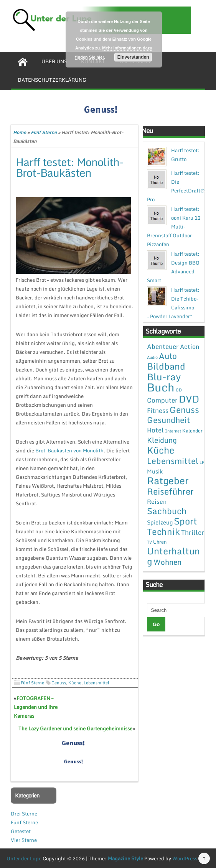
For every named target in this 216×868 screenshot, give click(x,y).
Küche (75, 683)
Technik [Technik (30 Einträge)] (163, 532)
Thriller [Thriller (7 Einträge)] (193, 532)
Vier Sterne (24, 840)
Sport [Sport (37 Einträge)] (185, 521)
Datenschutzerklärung (52, 80)
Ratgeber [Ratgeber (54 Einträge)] (168, 481)
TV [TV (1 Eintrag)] (149, 542)
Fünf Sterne (44, 132)
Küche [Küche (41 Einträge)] (161, 450)
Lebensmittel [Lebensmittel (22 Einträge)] (173, 461)
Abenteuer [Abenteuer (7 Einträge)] (163, 346)
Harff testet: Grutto (185, 155)
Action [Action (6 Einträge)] (190, 347)
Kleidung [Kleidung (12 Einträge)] (162, 440)
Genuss (59, 683)
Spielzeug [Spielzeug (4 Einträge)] (160, 522)
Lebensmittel (96, 683)
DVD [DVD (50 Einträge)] (189, 399)
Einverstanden (133, 57)
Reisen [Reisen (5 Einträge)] (157, 501)
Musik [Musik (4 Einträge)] (155, 471)
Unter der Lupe (24, 858)
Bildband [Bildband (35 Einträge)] (166, 366)
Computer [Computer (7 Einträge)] (162, 400)
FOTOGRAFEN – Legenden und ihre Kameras (36, 707)
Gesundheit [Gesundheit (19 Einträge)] (168, 420)
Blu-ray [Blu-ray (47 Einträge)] (164, 377)
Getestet (21, 831)
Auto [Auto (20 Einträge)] (168, 356)
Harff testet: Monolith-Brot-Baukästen (70, 167)
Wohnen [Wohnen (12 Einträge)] (167, 562)
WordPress (185, 858)
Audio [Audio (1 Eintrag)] (152, 357)
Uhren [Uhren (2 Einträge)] (160, 542)
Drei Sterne (24, 814)
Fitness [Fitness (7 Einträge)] (158, 410)
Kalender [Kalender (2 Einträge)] (192, 431)
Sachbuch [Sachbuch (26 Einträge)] (167, 511)
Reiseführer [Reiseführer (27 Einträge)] (170, 491)
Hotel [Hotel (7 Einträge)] (155, 430)
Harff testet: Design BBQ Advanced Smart (173, 267)
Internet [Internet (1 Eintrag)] (173, 431)
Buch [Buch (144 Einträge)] (161, 387)
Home (20, 132)
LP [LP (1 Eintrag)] (202, 462)
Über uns (54, 61)
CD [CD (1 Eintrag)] (179, 390)
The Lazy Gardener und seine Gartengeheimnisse (75, 728)
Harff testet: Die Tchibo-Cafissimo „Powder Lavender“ (173, 303)
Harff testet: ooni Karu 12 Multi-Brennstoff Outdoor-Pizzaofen (174, 227)
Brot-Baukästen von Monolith (69, 450)
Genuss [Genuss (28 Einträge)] (184, 410)
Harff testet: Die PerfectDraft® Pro (176, 186)
